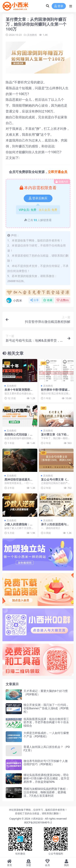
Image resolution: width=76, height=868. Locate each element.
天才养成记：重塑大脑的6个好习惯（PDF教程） (46, 693)
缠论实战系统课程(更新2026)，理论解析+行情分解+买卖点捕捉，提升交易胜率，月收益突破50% (46, 778)
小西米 (14, 300)
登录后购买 (38, 198)
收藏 (48, 300)
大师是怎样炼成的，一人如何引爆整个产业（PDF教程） (46, 735)
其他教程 (32, 35)
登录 (59, 6)
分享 (35, 300)
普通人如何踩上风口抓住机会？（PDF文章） (47, 748)
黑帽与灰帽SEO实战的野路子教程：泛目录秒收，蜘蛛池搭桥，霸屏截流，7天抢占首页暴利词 (46, 792)
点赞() (63, 300)
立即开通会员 (58, 172)
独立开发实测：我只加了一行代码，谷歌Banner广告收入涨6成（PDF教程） (46, 708)
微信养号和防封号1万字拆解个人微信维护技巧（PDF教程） (46, 763)
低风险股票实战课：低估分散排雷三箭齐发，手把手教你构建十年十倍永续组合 (46, 722)
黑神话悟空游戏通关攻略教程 (19, 481)
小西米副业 (37, 819)
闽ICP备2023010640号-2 (38, 822)
